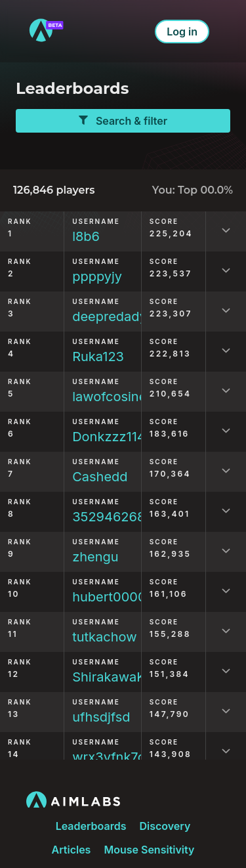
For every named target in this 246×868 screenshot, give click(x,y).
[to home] (46, 31)
